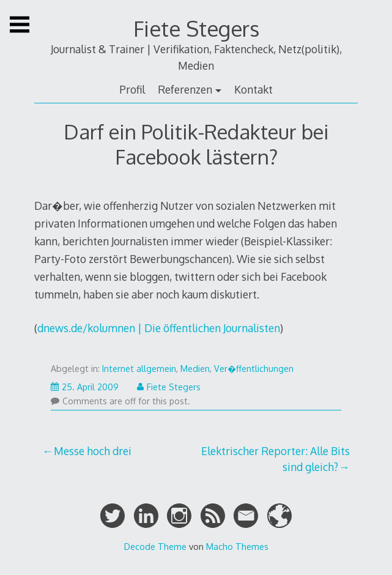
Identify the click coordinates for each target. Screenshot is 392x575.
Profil (132, 89)
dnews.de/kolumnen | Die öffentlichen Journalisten (159, 328)
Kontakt (253, 89)
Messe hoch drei (93, 451)
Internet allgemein (139, 369)
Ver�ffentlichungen (254, 369)
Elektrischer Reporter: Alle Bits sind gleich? (276, 459)
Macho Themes (237, 546)
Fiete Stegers (196, 28)
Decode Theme (155, 546)
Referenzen (185, 89)
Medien (195, 369)
